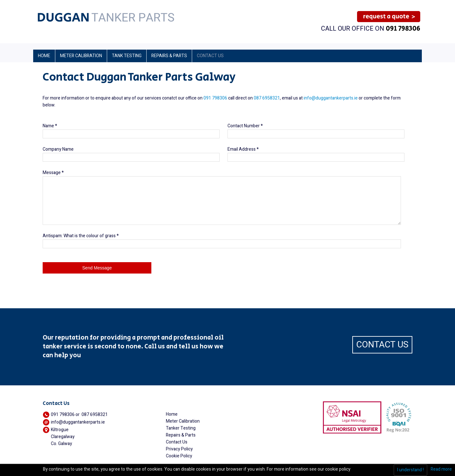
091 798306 (403, 29)
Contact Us (177, 442)
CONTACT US (382, 345)
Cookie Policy (179, 456)
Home (172, 414)
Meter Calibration (183, 421)
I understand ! (410, 470)
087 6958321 (267, 98)
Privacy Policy (179, 449)
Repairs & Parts (181, 435)
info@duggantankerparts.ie (331, 98)
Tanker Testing (181, 428)
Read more (441, 469)
